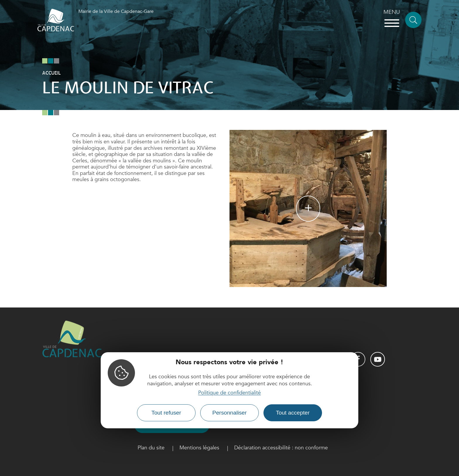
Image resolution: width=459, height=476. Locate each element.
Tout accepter (293, 413)
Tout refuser (166, 413)
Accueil (51, 73)
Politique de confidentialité (229, 393)
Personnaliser (229, 413)
